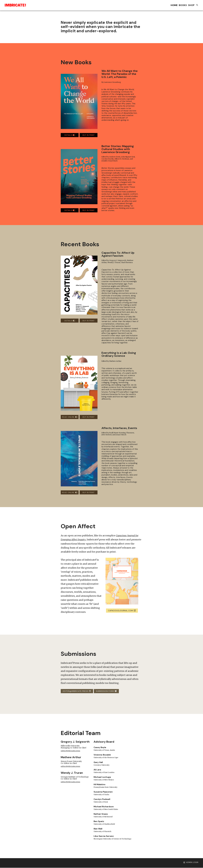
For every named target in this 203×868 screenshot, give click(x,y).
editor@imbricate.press (77, 691)
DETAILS (70, 135)
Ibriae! (15, 5)
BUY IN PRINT (89, 135)
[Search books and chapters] (197, 5)
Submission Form (106, 691)
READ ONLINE (70, 417)
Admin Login (180, 863)
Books (183, 5)
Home (174, 5)
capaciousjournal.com (122, 611)
